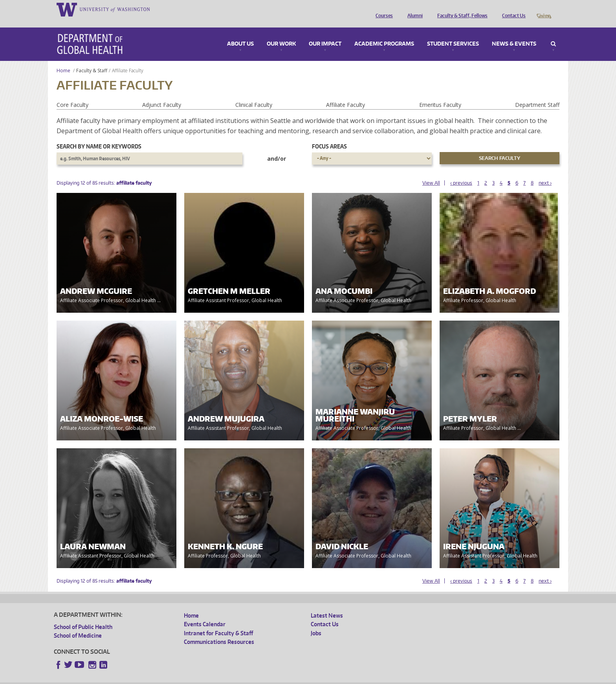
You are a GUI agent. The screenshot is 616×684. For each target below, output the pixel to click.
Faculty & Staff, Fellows (460, 9)
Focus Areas (329, 135)
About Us (240, 33)
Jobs (316, 622)
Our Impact (325, 33)
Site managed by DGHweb (236, 678)
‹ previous (461, 172)
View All (431, 172)
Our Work (281, 33)
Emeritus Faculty (440, 94)
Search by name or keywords (99, 135)
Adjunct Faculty (162, 94)
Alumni (413, 9)
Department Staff (537, 94)
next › (545, 172)
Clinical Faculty (254, 94)
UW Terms (190, 678)
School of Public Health (83, 616)
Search (553, 33)
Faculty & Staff (92, 60)
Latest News (327, 604)
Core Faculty (72, 94)
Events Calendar (205, 613)
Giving (544, 9)
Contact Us (512, 9)
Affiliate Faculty (346, 94)
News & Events (514, 33)
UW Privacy (158, 678)
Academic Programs (384, 33)
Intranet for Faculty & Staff (218, 622)
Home (63, 60)
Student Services (453, 33)
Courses (382, 9)
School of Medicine (78, 624)
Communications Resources (219, 631)
